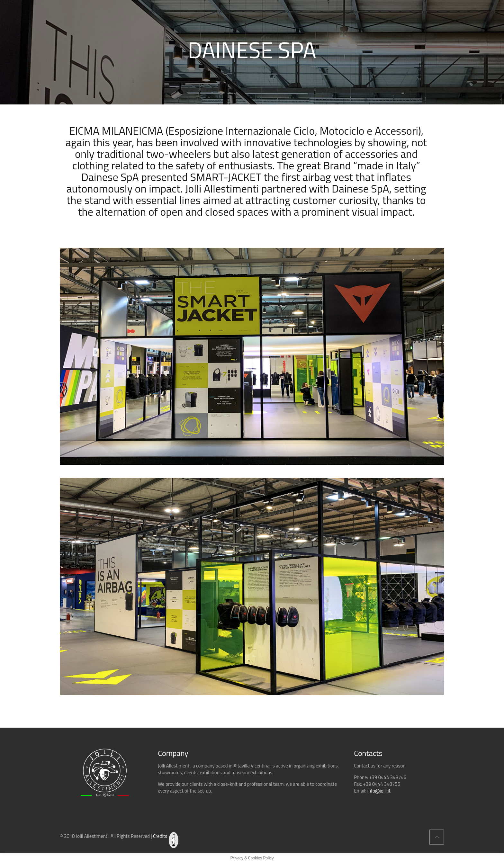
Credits (160, 836)
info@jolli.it (379, 791)
